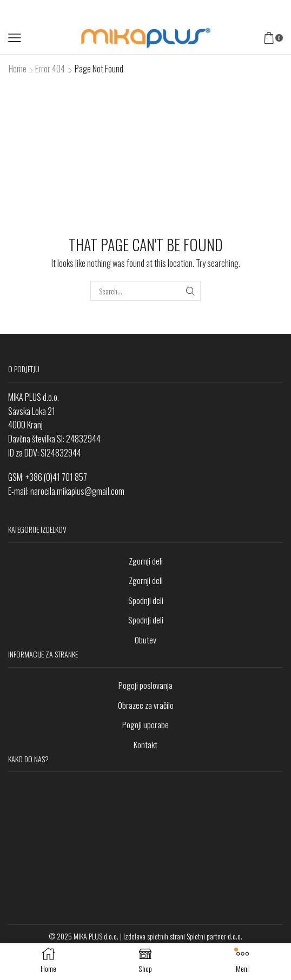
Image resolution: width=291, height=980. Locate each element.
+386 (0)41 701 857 (56, 477)
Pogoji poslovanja (145, 685)
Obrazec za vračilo (146, 705)
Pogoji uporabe (145, 724)
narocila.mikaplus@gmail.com (77, 491)
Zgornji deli (146, 561)
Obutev (145, 640)
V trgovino (194, 11)
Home (18, 69)
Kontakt (145, 744)
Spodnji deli (146, 600)
